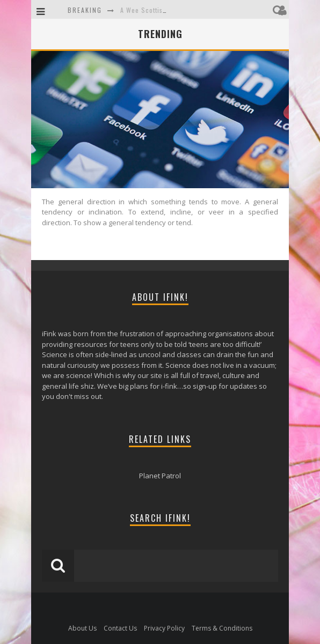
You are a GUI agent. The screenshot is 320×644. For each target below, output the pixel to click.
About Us (82, 628)
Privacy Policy (164, 628)
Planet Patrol (160, 476)
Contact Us (120, 628)
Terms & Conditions (222, 628)
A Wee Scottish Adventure (160, 10)
